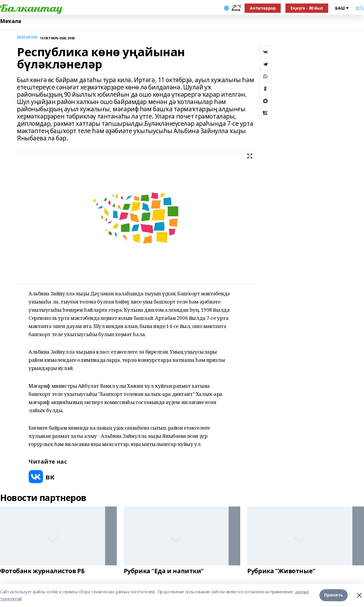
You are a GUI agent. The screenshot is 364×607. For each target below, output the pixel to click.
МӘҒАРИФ (27, 37)
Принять (334, 595)
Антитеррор (263, 8)
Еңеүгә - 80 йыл (307, 8)
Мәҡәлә (10, 21)
